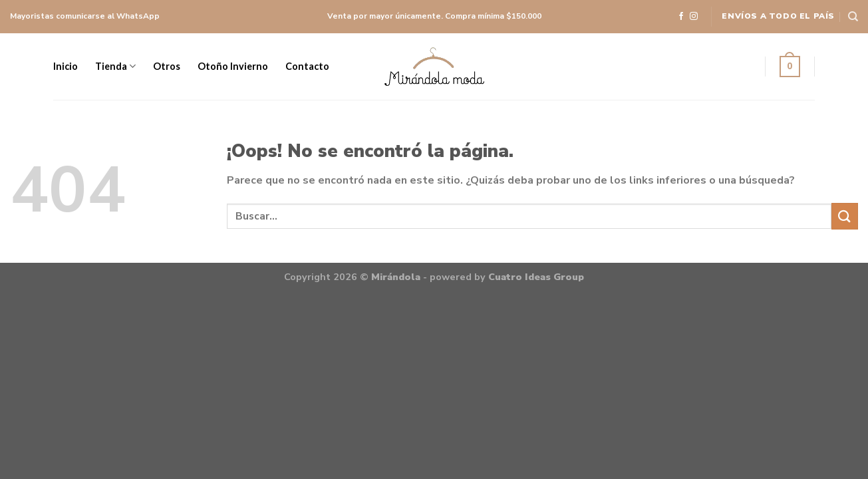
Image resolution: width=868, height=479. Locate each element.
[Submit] (845, 216)
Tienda (115, 66)
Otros (167, 66)
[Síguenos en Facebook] (681, 17)
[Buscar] (853, 17)
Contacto (307, 66)
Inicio (66, 66)
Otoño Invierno (233, 66)
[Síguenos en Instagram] (694, 17)
